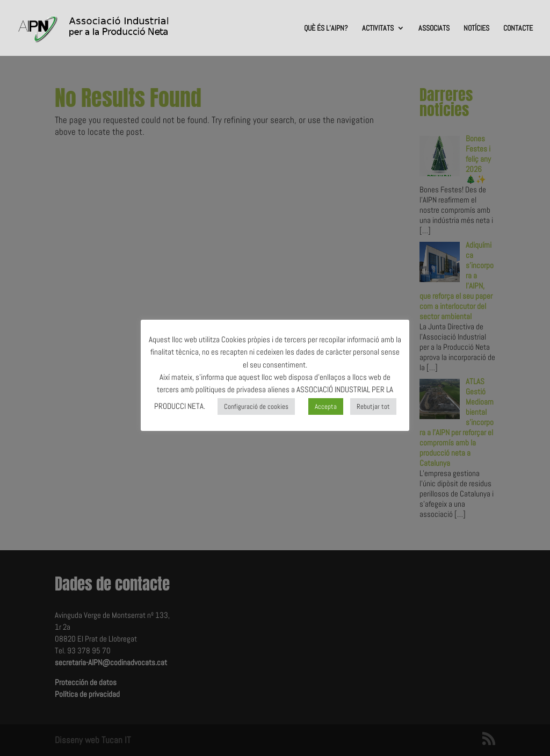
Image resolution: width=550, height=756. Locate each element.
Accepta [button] (326, 406)
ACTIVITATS (378, 28)
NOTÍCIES (476, 28)
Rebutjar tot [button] (373, 406)
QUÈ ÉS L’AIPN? (326, 28)
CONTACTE (518, 28)
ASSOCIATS (434, 28)
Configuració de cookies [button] (256, 406)
